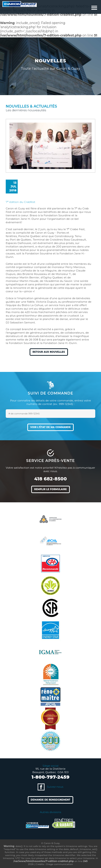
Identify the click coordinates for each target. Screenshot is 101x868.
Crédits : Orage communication (54, 864)
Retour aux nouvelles (49, 352)
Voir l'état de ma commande (50, 427)
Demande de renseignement (51, 800)
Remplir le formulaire (50, 489)
